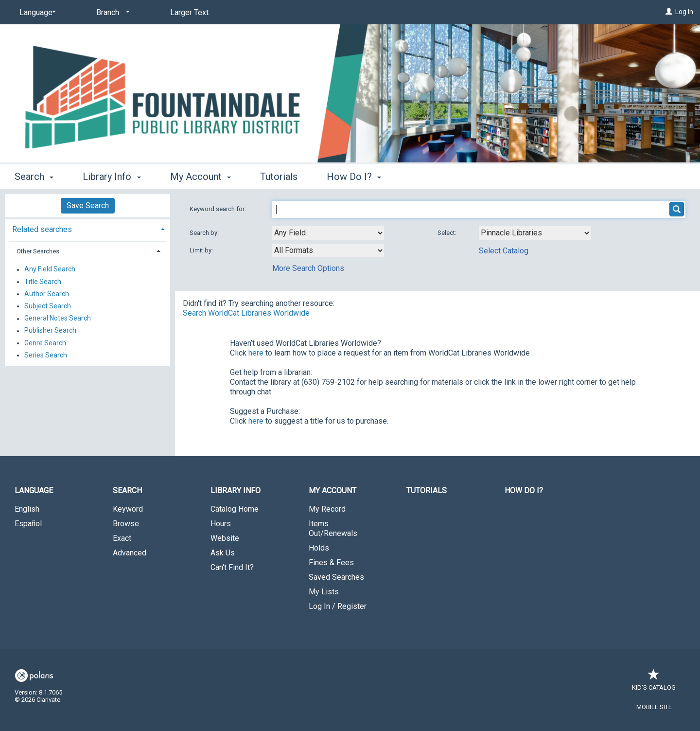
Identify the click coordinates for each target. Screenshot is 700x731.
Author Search (47, 294)
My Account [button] (201, 177)
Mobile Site (654, 707)
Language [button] (34, 490)
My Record (327, 509)
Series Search (46, 355)
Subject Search (48, 306)
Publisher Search (50, 331)
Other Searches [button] (38, 251)
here (256, 353)
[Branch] (111, 13)
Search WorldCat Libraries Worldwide (246, 313)
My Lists (324, 592)
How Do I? (524, 490)
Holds (319, 548)
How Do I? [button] (354, 177)
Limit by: (202, 250)
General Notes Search (58, 319)
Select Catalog (504, 251)
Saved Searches (336, 577)
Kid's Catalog (654, 683)
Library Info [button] (112, 177)
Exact (122, 538)
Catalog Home (235, 509)
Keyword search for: (219, 209)
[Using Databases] (535, 233)
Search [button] (34, 177)
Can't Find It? (232, 567)
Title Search (43, 282)
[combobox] (328, 233)
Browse (126, 524)
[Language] (36, 13)
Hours (221, 524)
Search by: (205, 233)
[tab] (87, 228)
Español (28, 524)
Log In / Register (338, 606)
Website (225, 538)
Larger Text (189, 12)
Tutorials (279, 177)
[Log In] (669, 12)
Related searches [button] (42, 229)
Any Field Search (50, 269)
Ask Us (223, 553)
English (27, 509)
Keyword (128, 509)
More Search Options (308, 268)
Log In (684, 12)
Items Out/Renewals (333, 528)
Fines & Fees (331, 562)
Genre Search (45, 343)
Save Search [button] (88, 205)
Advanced (130, 553)
